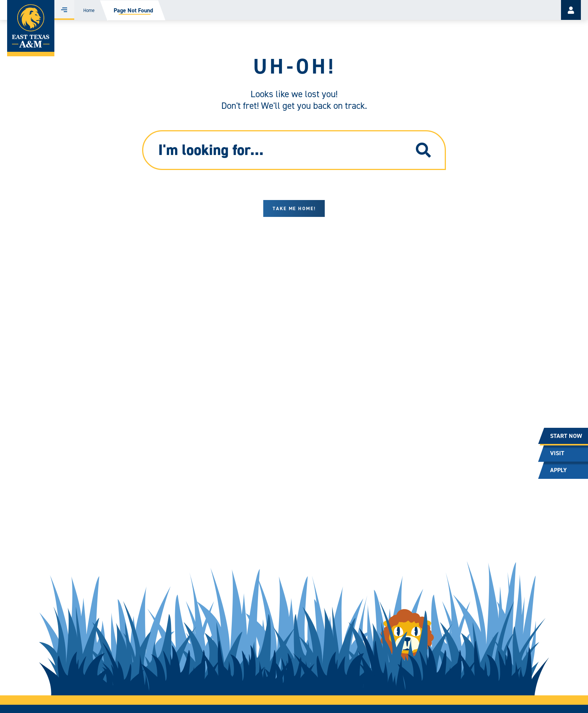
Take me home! (294, 208)
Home (89, 10)
